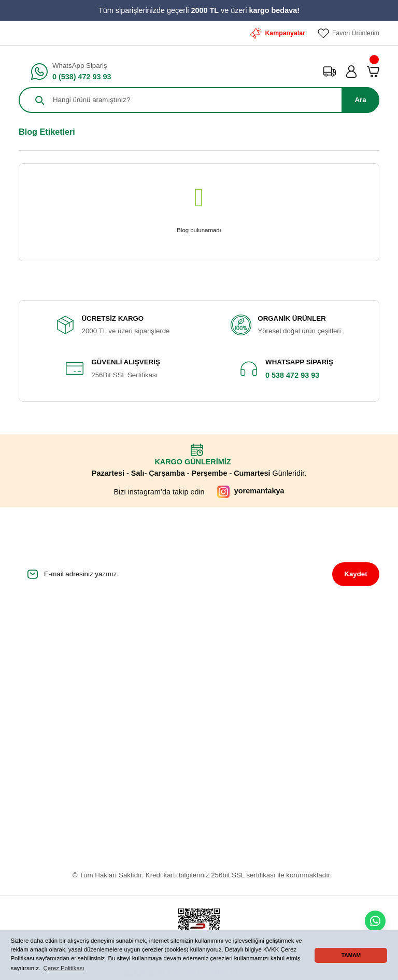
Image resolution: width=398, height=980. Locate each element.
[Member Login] (351, 72)
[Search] (199, 100)
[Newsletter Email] (199, 574)
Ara (360, 100)
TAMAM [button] (351, 955)
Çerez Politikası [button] (64, 968)
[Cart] (373, 72)
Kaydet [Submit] (356, 574)
